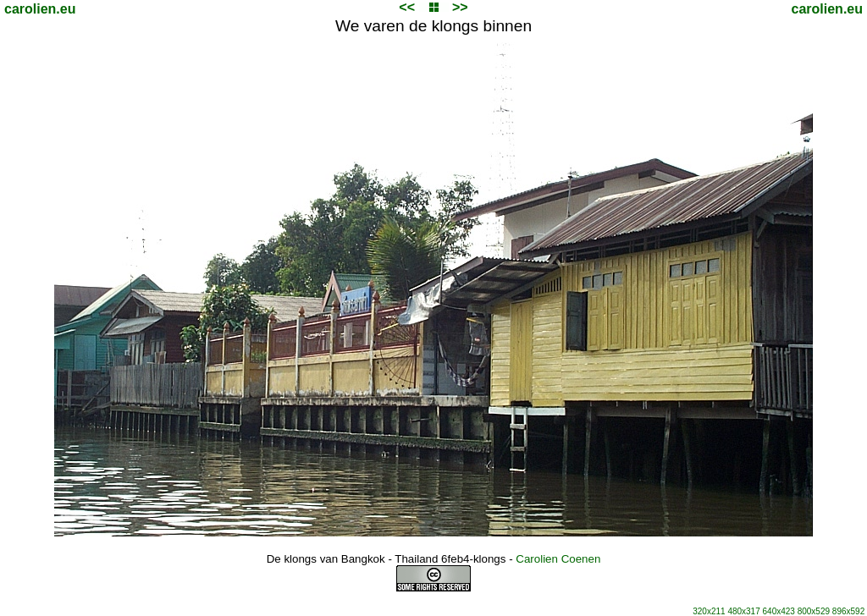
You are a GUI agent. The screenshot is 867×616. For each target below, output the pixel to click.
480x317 (743, 611)
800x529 (814, 611)
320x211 (709, 611)
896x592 (848, 611)
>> (460, 7)
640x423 (779, 611)
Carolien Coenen (558, 559)
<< (407, 7)
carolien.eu (40, 9)
